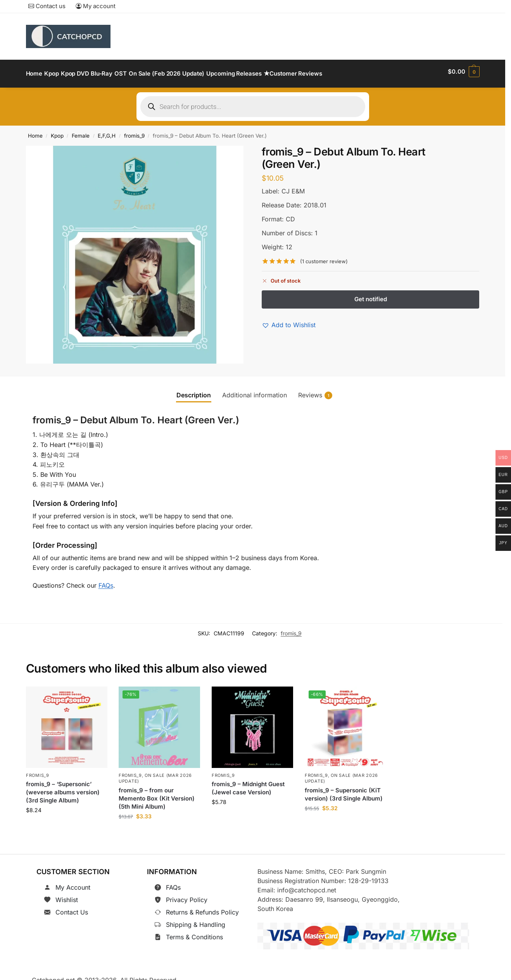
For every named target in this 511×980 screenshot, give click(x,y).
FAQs (106, 581)
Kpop (57, 131)
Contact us (47, 6)
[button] (464, 72)
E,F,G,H (107, 131)
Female (81, 131)
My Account (73, 883)
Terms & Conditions (194, 933)
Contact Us (72, 908)
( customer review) (324, 257)
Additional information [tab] (255, 390)
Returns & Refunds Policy (202, 908)
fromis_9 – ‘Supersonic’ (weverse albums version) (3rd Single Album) (63, 788)
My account (96, 6)
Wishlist (67, 895)
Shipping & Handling (196, 920)
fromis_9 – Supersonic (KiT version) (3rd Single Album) (344, 790)
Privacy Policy (187, 895)
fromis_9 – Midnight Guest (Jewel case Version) (248, 784)
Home (35, 131)
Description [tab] (194, 390)
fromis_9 (134, 131)
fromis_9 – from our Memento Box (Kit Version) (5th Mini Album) (157, 794)
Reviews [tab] (315, 391)
